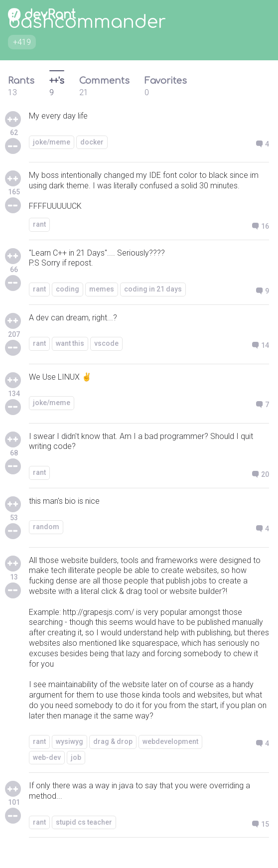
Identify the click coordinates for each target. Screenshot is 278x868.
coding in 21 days (153, 289)
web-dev (47, 757)
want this (70, 343)
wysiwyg (69, 741)
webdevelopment (170, 741)
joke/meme (52, 142)
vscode (106, 343)
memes (102, 289)
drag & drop (113, 741)
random (46, 527)
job (76, 757)
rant (39, 224)
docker (92, 142)
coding (68, 289)
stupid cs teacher (84, 822)
